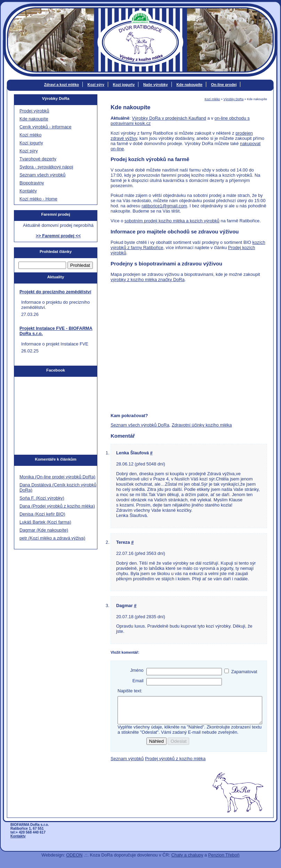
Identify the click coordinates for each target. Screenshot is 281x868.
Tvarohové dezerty (38, 159)
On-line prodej (224, 85)
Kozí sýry (96, 85)
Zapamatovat (244, 672)
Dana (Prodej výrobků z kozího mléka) (57, 506)
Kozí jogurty (124, 85)
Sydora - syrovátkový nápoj (46, 167)
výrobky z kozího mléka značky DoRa (148, 280)
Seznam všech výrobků (42, 175)
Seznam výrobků (127, 764)
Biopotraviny (32, 183)
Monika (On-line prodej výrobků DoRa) (57, 477)
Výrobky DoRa (234, 99)
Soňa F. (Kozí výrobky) (42, 498)
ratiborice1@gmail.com (164, 206)
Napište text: (130, 691)
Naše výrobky (156, 85)
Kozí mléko (212, 99)
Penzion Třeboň (224, 860)
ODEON (74, 860)
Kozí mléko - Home (38, 199)
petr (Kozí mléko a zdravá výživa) (52, 538)
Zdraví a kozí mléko (62, 85)
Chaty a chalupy (187, 860)
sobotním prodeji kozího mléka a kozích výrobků (172, 221)
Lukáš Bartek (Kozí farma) (45, 522)
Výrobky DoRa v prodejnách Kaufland (169, 118)
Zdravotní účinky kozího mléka (202, 425)
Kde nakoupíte (189, 85)
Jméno (137, 670)
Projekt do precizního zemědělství (55, 292)
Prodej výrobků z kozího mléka (175, 764)
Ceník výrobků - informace (45, 127)
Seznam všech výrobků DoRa (140, 425)
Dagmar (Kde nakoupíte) (44, 530)
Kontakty (28, 191)
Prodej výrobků (34, 111)
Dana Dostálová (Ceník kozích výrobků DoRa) (58, 487)
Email (138, 681)
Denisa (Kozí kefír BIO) (42, 514)
